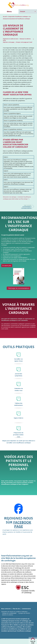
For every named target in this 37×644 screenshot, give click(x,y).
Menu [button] (9, 12)
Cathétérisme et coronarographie (25, 207)
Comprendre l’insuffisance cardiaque (18, 17)
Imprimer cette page (8, 42)
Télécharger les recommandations (19, 288)
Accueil (5, 17)
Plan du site (16, 609)
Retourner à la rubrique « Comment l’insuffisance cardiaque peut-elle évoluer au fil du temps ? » (17, 198)
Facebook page (22, 524)
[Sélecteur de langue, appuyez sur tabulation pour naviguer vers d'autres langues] (28, 11)
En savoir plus (7, 266)
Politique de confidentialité (9, 613)
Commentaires (26, 609)
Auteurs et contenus (8, 615)
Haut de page (33, 642)
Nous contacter (6, 609)
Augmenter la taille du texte (11, 39)
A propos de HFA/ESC (24, 613)
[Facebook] (18, 510)
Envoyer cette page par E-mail (24, 42)
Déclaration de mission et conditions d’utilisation (14, 612)
